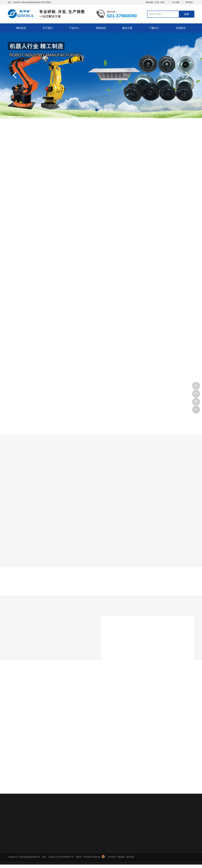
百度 (157, 2)
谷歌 (162, 2)
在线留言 (181, 28)
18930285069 (196, 386)
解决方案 (127, 28)
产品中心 (74, 28)
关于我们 (48, 28)
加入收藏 (176, 2)
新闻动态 (101, 28)
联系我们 (189, 2)
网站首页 (21, 28)
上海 (23, 2)
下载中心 (154, 28)
